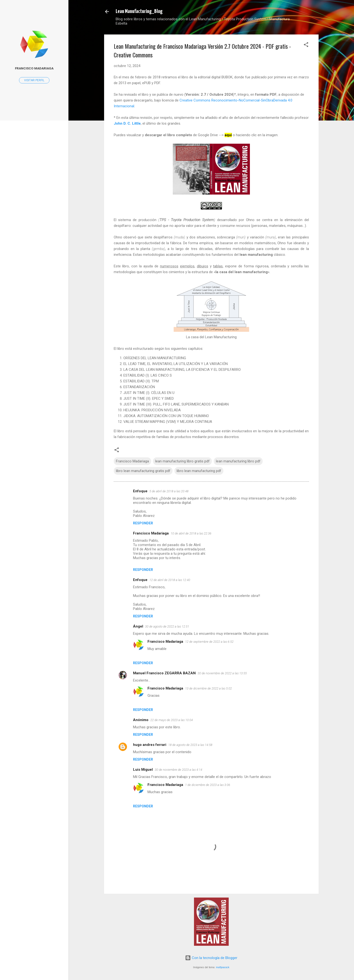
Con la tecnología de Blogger (211, 958)
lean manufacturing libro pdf (238, 461)
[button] (306, 45)
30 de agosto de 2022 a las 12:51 (167, 626)
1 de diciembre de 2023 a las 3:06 (208, 785)
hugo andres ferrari (150, 745)
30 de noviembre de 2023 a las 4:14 (178, 770)
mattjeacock (223, 967)
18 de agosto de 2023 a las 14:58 (190, 745)
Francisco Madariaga (132, 461)
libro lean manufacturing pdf (199, 471)
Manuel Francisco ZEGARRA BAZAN (164, 673)
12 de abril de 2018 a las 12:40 (170, 580)
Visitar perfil (34, 80)
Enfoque (140, 491)
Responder (143, 523)
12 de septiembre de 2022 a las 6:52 (209, 642)
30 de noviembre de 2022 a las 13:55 (222, 673)
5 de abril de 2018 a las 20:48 (169, 491)
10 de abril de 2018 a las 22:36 (191, 533)
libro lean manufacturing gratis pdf (143, 471)
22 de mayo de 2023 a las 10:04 (172, 720)
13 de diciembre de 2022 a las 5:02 (208, 688)
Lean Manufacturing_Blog (139, 11)
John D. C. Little (127, 123)
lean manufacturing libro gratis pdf (182, 461)
